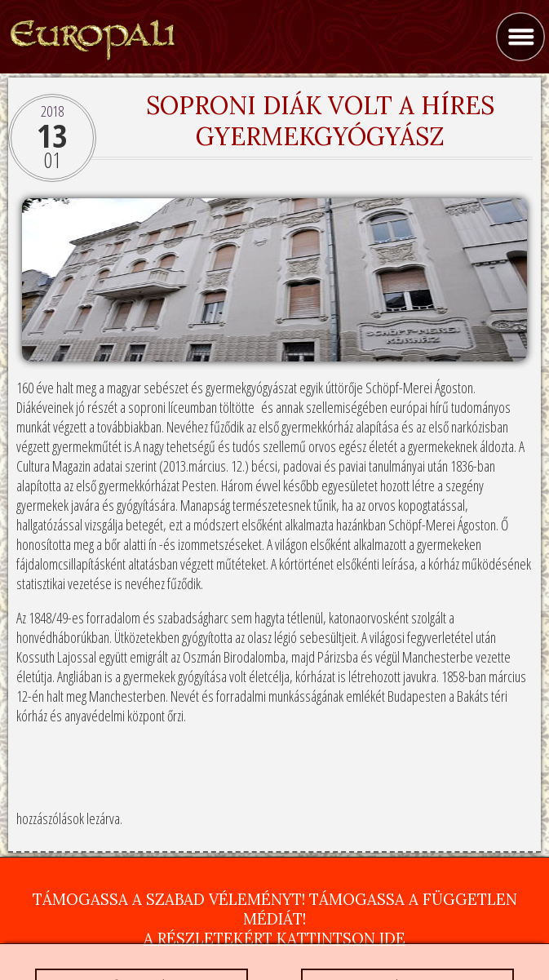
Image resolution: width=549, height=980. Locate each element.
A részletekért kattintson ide (274, 938)
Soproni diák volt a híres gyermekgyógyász (320, 121)
